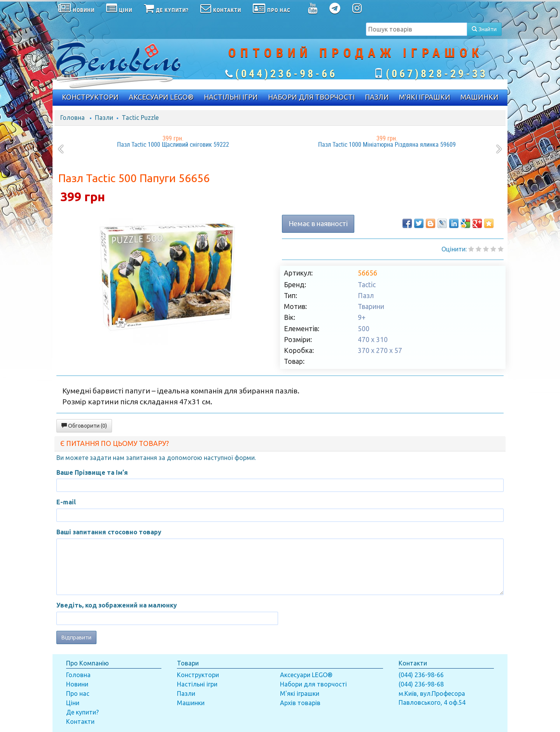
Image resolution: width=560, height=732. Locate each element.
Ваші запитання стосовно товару (109, 532)
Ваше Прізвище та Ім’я (92, 472)
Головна (73, 118)
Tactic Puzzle (140, 118)
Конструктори (198, 675)
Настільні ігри (197, 684)
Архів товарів (300, 703)
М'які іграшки (300, 693)
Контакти (80, 721)
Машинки (191, 703)
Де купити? (82, 712)
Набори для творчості (313, 684)
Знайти (484, 29)
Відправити (76, 637)
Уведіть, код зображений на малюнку (117, 605)
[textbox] (416, 29)
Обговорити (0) (84, 426)
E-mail (66, 502)
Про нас (78, 693)
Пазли (104, 118)
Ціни (73, 703)
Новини (77, 684)
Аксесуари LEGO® (306, 675)
